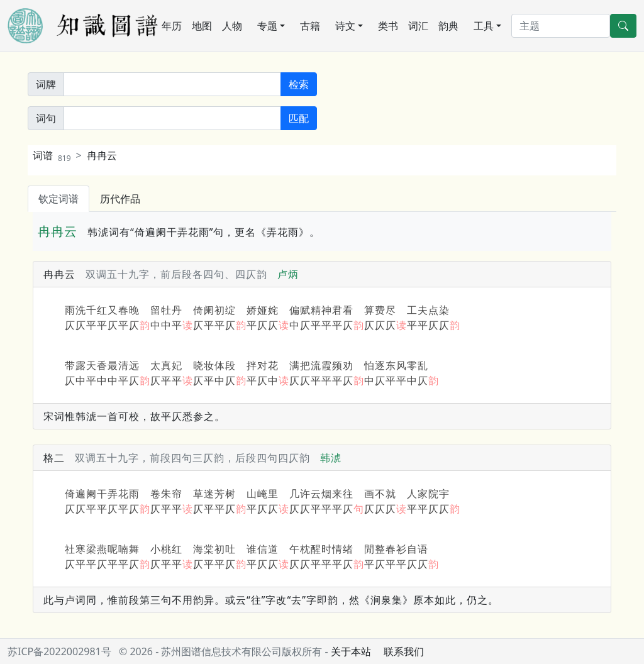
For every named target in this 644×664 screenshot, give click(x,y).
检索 (299, 84)
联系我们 (404, 651)
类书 (388, 26)
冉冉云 (102, 155)
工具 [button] (484, 26)
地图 (202, 26)
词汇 (418, 26)
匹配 (299, 118)
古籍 (310, 26)
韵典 (448, 26)
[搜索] (561, 26)
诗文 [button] (345, 26)
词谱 (52, 155)
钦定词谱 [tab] (58, 199)
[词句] (172, 118)
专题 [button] (267, 26)
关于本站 (351, 651)
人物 (232, 26)
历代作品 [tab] (120, 199)
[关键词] (172, 84)
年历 (172, 26)
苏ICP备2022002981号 (59, 651)
